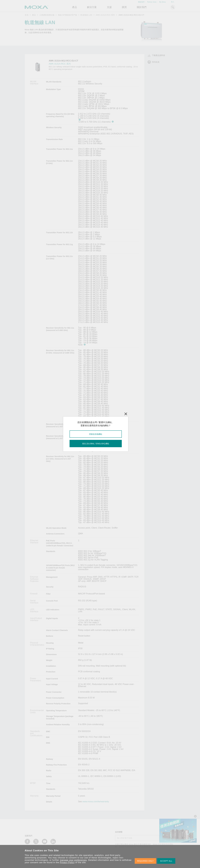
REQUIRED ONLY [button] (145, 861)
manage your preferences (73, 860)
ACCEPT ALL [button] (166, 861)
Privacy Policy (67, 862)
